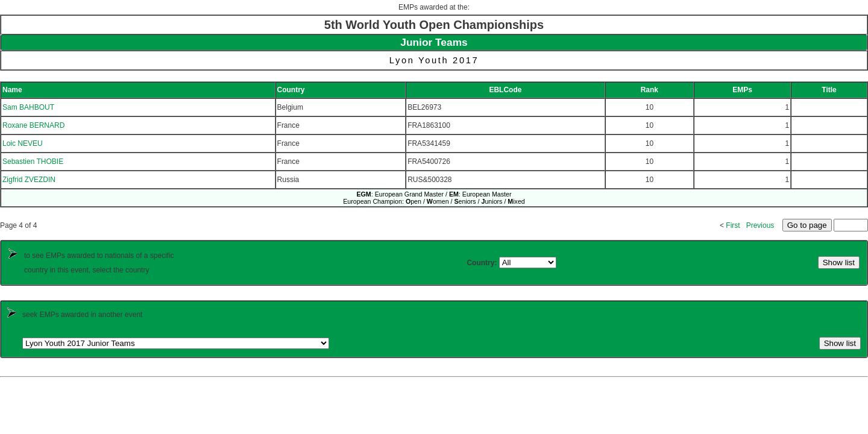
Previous (760, 225)
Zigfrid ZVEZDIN (29, 180)
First (733, 225)
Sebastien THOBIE (33, 162)
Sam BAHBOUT (28, 107)
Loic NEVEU (23, 143)
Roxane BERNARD (33, 125)
